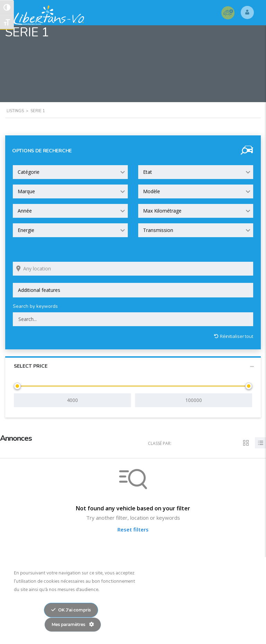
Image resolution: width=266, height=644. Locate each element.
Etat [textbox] (148, 172)
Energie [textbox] (26, 230)
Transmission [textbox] (158, 230)
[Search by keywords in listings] (133, 319)
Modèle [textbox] (152, 191)
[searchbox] (133, 290)
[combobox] (70, 172)
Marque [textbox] (26, 191)
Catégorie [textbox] (29, 172)
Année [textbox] (25, 211)
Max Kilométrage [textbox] (162, 211)
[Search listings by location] (133, 269)
